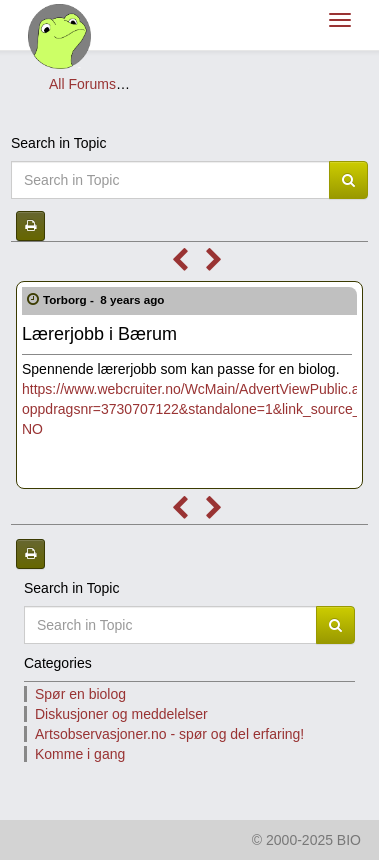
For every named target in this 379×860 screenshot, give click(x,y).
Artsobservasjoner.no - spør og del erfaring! (169, 734)
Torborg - (105, 299)
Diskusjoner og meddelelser (220, 84)
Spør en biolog (80, 694)
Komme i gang (80, 754)
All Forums (82, 84)
